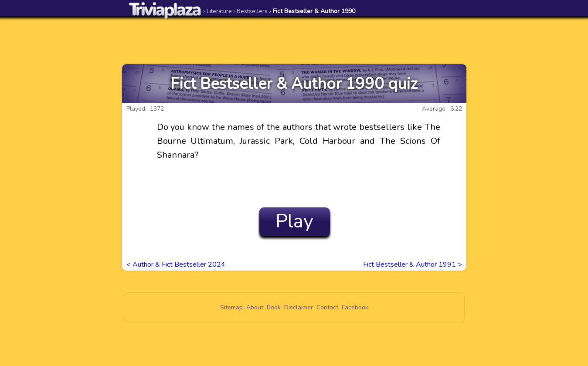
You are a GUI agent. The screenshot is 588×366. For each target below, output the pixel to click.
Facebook (355, 307)
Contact (327, 307)
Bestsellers (250, 11)
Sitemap (231, 307)
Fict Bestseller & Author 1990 (312, 11)
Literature (218, 11)
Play (294, 221)
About (255, 307)
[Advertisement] (294, 40)
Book (274, 307)
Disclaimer (299, 307)
